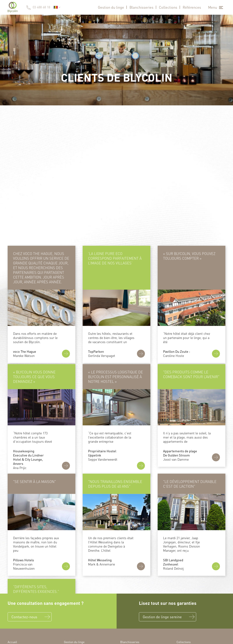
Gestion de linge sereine (162, 617)
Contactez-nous (24, 617)
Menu (213, 7)
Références (192, 7)
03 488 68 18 (41, 7)
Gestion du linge (111, 7)
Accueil (12, 642)
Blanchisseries (141, 7)
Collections (168, 7)
